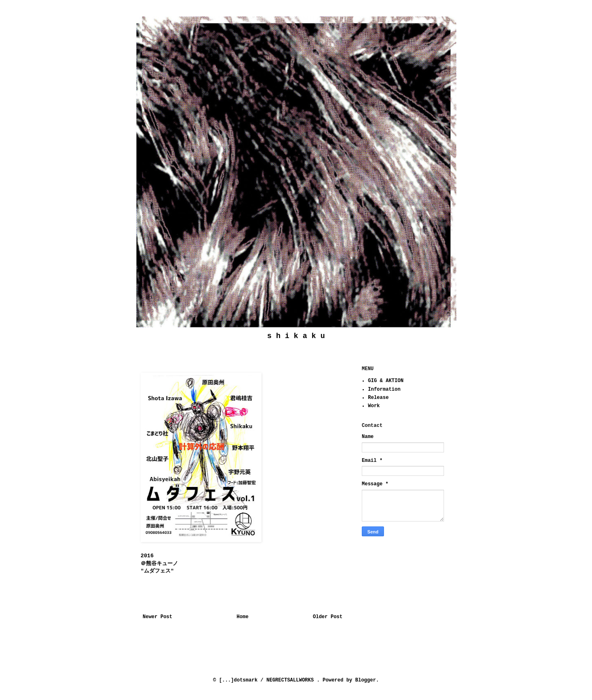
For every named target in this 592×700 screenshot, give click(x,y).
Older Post (328, 617)
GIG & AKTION (386, 381)
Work (374, 406)
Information (384, 389)
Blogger (365, 680)
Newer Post (157, 617)
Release (378, 398)
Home (243, 617)
